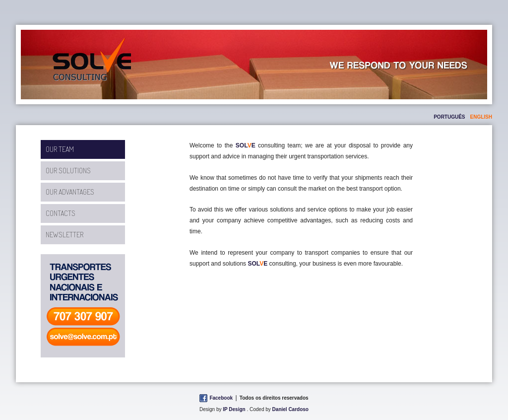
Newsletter (64, 235)
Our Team (60, 149)
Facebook (221, 398)
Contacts (61, 213)
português (449, 117)
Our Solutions (68, 171)
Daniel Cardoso (290, 409)
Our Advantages (70, 192)
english (481, 117)
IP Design (234, 409)
